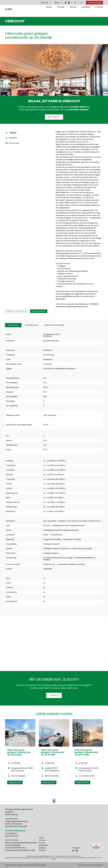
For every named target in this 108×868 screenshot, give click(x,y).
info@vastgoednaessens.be (17, 821)
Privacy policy (91, 865)
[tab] (13, 325)
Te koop (61, 12)
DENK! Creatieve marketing (21, 865)
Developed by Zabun (39, 865)
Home (49, 12)
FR (75, 3)
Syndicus (86, 12)
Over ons (44, 3)
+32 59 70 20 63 (11, 819)
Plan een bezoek (39, 311)
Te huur (73, 12)
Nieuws (57, 3)
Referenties (44, 845)
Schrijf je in (54, 695)
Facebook (66, 3)
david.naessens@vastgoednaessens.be (21, 843)
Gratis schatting (94, 3)
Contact (99, 12)
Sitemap (100, 865)
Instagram (69, 3)
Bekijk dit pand (15, 782)
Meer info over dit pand (17, 311)
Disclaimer (82, 865)
